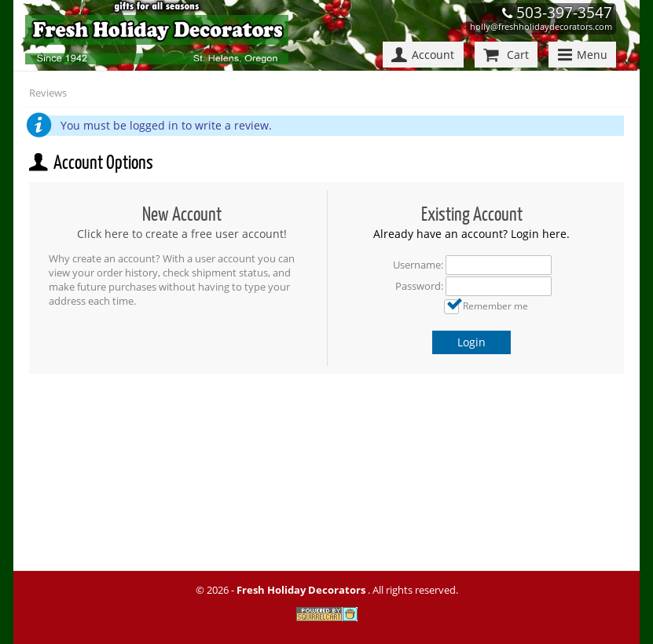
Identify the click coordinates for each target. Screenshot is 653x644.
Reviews (48, 93)
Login (471, 342)
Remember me (495, 306)
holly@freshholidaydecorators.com (541, 26)
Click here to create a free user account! (182, 234)
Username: (418, 265)
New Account (182, 214)
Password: (419, 286)
